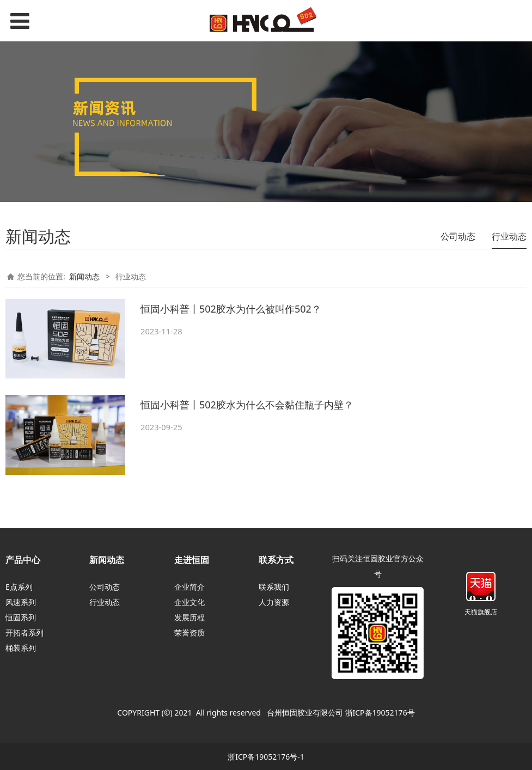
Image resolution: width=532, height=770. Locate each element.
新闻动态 (84, 276)
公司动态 (458, 236)
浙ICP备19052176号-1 (266, 757)
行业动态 (509, 236)
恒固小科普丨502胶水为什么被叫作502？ (231, 309)
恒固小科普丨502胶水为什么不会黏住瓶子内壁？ (247, 405)
